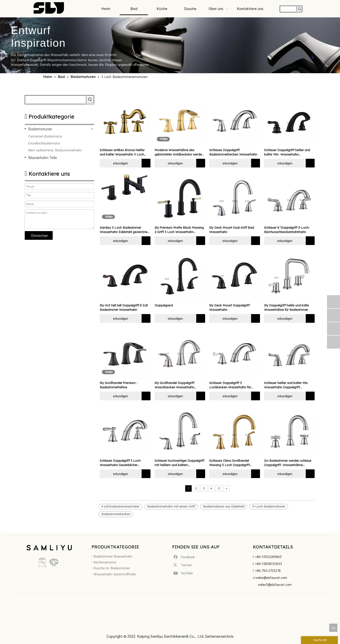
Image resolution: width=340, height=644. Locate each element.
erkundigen (114, 163)
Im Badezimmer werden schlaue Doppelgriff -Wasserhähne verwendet (288, 463)
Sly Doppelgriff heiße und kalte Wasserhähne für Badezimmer (286, 308)
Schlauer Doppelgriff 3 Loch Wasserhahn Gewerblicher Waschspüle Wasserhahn (120, 463)
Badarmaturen (40, 129)
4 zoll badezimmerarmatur (120, 507)
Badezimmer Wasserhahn (113, 556)
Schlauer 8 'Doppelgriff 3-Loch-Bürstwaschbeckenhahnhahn (287, 230)
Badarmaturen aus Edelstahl (224, 507)
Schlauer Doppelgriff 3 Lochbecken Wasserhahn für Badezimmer (230, 385)
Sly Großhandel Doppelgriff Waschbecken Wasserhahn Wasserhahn (174, 385)
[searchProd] (288, 9)
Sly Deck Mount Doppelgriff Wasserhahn (229, 308)
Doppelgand (164, 305)
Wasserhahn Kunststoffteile (115, 574)
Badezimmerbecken (116, 514)
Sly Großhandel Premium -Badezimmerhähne (119, 385)
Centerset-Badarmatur (45, 136)
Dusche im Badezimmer (112, 568)
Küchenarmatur (105, 562)
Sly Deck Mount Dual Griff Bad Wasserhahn (232, 230)
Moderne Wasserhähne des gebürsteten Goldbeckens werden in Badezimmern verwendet (179, 152)
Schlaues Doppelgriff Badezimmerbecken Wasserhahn (233, 152)
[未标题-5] (21, 555)
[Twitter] (185, 565)
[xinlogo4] (49, 548)
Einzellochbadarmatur (44, 143)
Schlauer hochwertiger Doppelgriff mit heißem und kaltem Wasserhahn (179, 463)
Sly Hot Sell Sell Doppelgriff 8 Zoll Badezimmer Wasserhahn (124, 308)
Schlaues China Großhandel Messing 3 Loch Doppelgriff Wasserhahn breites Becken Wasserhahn (229, 463)
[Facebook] (185, 557)
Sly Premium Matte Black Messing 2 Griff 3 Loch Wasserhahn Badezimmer (179, 230)
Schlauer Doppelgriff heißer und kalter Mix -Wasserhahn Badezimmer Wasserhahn (287, 152)
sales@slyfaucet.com (271, 577)
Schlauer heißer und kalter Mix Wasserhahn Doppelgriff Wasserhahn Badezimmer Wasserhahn (286, 385)
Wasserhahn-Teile (42, 157)
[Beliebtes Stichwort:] (299, 9)
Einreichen (40, 235)
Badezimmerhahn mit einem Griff (171, 507)
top (333, 628)
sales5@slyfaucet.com (275, 584)
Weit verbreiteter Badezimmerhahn (55, 150)
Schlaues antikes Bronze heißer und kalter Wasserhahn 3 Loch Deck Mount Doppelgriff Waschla (124, 152)
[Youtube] (185, 573)
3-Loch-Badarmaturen (269, 507)
